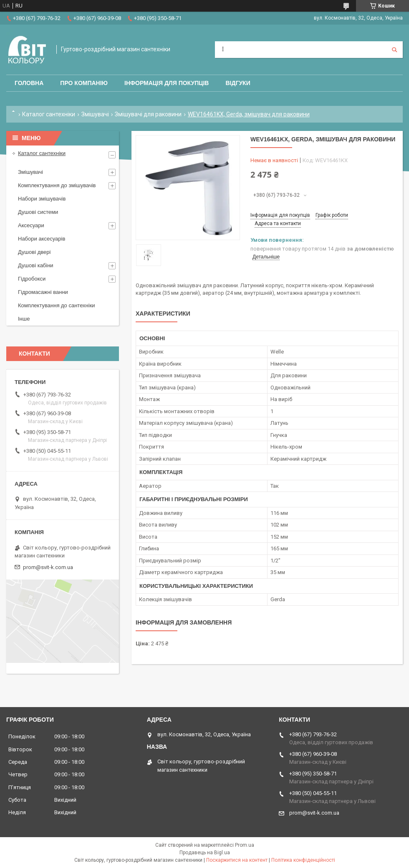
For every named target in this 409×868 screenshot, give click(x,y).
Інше (24, 319)
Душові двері (34, 252)
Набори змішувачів (42, 199)
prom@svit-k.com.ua (48, 567)
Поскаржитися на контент (237, 860)
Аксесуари (31, 225)
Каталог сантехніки (49, 114)
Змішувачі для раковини (148, 114)
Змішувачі (95, 114)
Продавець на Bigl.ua (205, 853)
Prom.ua (245, 845)
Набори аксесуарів (42, 239)
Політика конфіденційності (303, 860)
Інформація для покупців (167, 83)
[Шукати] (394, 50)
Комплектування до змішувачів (57, 185)
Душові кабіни (36, 265)
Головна (29, 83)
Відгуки (238, 83)
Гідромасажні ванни (43, 292)
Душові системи (38, 212)
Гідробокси (32, 279)
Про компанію (84, 83)
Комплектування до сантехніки (57, 305)
